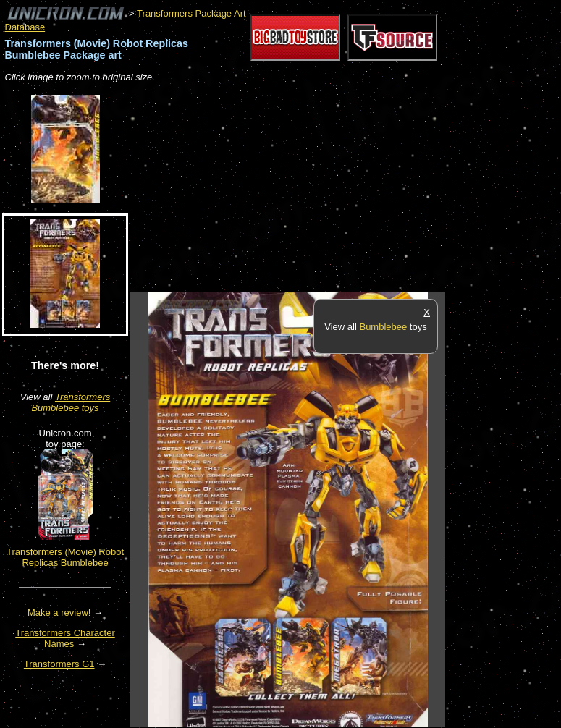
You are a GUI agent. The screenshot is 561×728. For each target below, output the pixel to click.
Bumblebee (383, 327)
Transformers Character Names (65, 638)
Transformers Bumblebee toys (71, 402)
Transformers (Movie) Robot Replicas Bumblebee (65, 557)
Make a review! (59, 613)
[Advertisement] (300, 188)
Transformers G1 (59, 664)
